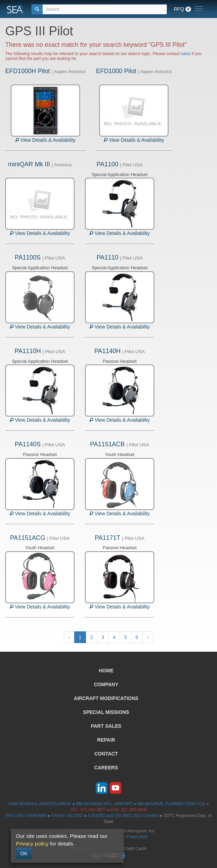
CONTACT (106, 754)
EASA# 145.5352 (67, 816)
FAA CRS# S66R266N (26, 816)
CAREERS (106, 768)
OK (24, 853)
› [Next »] (148, 637)
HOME (106, 670)
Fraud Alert (137, 837)
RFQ (182, 9)
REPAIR (106, 740)
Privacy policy (32, 844)
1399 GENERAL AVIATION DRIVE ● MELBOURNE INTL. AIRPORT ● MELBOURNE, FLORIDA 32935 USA (107, 804)
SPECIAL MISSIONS (106, 712)
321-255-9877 (93, 810)
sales (186, 54)
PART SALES (106, 726)
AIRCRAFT (106, 698)
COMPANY (106, 684)
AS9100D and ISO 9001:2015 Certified (123, 816)
